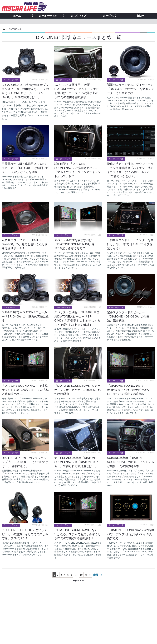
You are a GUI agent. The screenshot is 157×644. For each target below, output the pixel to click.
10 (81, 575)
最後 (96, 575)
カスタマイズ (79, 16)
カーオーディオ (48, 16)
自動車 (140, 16)
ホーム (17, 16)
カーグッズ (109, 16)
